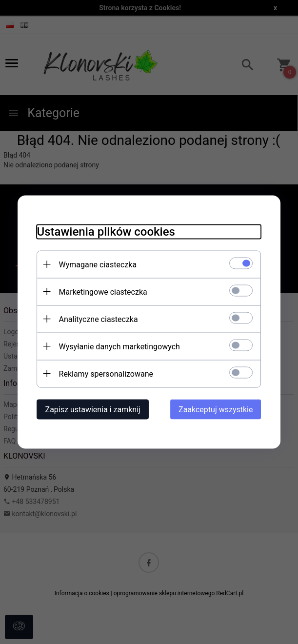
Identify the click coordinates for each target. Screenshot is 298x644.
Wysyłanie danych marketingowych (119, 347)
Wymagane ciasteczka (98, 265)
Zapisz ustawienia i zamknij (93, 410)
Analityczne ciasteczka (99, 319)
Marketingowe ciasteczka (103, 292)
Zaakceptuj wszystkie (216, 410)
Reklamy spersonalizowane (106, 374)
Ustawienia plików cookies (106, 232)
